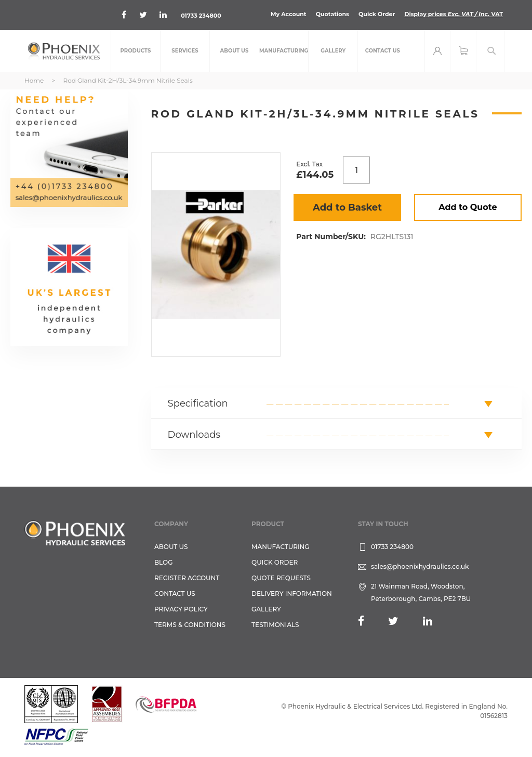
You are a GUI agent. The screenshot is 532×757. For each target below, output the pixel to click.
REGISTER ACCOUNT (187, 578)
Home (34, 80)
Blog (163, 562)
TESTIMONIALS (275, 625)
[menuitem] (136, 51)
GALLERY (266, 609)
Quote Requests (281, 578)
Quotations (332, 14)
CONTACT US (175, 593)
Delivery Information (292, 593)
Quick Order (377, 14)
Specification (198, 403)
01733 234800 (201, 16)
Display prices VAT (454, 14)
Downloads (194, 435)
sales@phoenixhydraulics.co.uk (420, 566)
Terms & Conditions (190, 625)
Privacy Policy (181, 609)
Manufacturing (281, 547)
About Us (171, 547)
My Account (289, 14)
